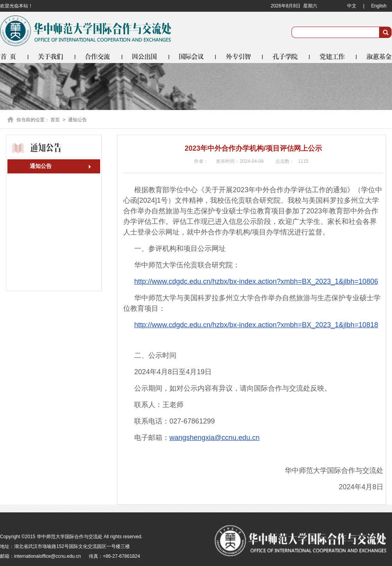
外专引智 (240, 56)
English (379, 6)
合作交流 (99, 56)
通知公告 (41, 166)
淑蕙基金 (375, 56)
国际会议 (193, 56)
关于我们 (52, 56)
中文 (352, 6)
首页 (14, 56)
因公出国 (146, 56)
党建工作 (334, 56)
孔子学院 (287, 56)
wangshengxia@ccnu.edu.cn (214, 438)
